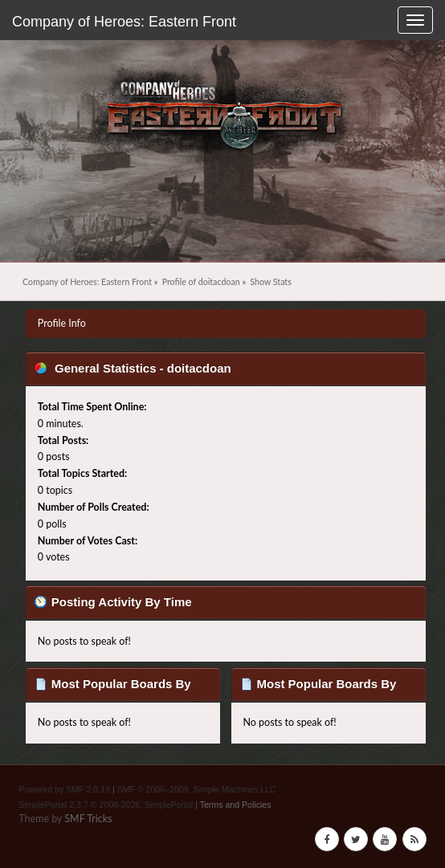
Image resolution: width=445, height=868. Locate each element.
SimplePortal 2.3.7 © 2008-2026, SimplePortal (106, 805)
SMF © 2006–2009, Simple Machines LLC (197, 789)
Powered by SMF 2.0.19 (64, 789)
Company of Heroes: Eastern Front (124, 22)
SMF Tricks (88, 819)
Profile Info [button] (62, 323)
